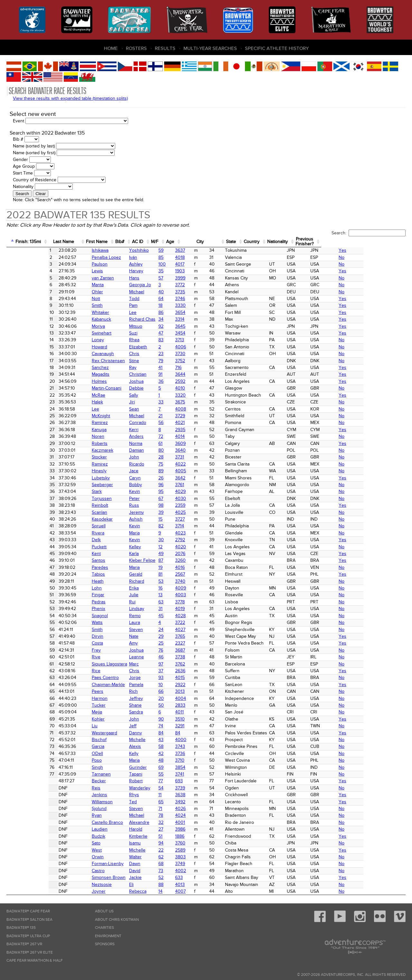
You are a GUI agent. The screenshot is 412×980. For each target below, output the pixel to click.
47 (148, 333)
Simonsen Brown (78, 877)
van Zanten (72, 278)
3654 (172, 312)
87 (148, 560)
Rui (112, 602)
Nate (113, 636)
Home (111, 48)
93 (148, 678)
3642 (172, 478)
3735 (172, 292)
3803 (172, 857)
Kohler (68, 719)
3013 (172, 691)
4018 (172, 257)
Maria (114, 533)
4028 (172, 616)
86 (148, 312)
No (378, 257)
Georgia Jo (119, 285)
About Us (104, 911)
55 (148, 774)
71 (148, 809)
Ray (112, 367)
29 (148, 636)
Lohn (66, 588)
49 (148, 554)
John (113, 457)
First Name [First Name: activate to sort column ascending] (122, 242)
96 (148, 485)
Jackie (115, 877)
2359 (172, 505)
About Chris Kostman (117, 920)
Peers (67, 691)
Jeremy (116, 512)
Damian (116, 450)
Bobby (115, 485)
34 (148, 319)
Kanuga (69, 430)
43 (148, 740)
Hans (114, 278)
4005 (173, 471)
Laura (114, 622)
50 (149, 705)
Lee (112, 312)
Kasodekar (72, 519)
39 (148, 512)
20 (149, 698)
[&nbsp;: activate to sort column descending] (12, 242)
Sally (113, 395)
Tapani (115, 774)
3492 (172, 802)
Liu (64, 726)
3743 (172, 746)
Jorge (114, 678)
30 (149, 540)
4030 (173, 499)
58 (148, 746)
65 (148, 802)
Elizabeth (117, 347)
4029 (172, 491)
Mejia (66, 712)
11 (147, 795)
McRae (68, 395)
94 (148, 843)
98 (148, 505)
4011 (171, 712)
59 (148, 250)
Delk (66, 540)
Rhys (113, 795)
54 (148, 788)
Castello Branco (77, 822)
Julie (113, 595)
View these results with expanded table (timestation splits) (70, 98)
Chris (114, 354)
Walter (115, 857)
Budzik (68, 836)
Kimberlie (118, 836)
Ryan (66, 815)
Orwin (67, 857)
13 (148, 595)
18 (148, 305)
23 (148, 354)
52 (148, 877)
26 (148, 478)
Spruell (68, 526)
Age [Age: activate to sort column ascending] (215, 242)
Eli (111, 885)
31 (148, 609)
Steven (115, 630)
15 (148, 519)
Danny (115, 733)
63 (148, 602)
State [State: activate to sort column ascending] (293, 242)
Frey (66, 650)
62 (148, 857)
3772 (172, 285)
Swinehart (71, 333)
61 (148, 443)
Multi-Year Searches (210, 48)
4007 (172, 891)
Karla (113, 554)
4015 (172, 678)
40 (149, 292)
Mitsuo (115, 326)
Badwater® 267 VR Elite (30, 952)
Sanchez (70, 367)
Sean (113, 409)
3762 (172, 664)
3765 (172, 636)
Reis (66, 788)
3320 (172, 395)
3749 (172, 864)
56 (148, 423)
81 (148, 574)
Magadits (70, 374)
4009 (173, 588)
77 (148, 781)
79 (148, 361)
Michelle (117, 740)
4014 (172, 436)
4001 (172, 822)
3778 (172, 602)
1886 (172, 836)
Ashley (115, 264)
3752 (172, 361)
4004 (173, 698)
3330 (172, 305)
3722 (172, 622)
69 (148, 767)
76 (148, 650)
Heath (67, 581)
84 (148, 733)
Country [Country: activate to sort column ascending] (319, 242)
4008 (173, 409)
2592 (172, 381)
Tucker (68, 705)
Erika (113, 588)
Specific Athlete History (277, 48)
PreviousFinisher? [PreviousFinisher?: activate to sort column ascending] (386, 241)
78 (148, 815)
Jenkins (69, 795)
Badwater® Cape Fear (28, 911)
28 (148, 457)
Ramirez (69, 423)
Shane (115, 705)
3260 (172, 560)
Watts (67, 622)
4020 (173, 547)
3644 (172, 374)
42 (148, 754)
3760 (172, 843)
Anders (116, 436)
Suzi (113, 333)
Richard (116, 581)
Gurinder (117, 767)
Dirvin (67, 636)
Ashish (115, 519)
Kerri (113, 430)
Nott (65, 299)
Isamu (114, 843)
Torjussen (71, 499)
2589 (172, 850)
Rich (113, 691)
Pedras (68, 602)
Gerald (115, 574)
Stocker (69, 457)
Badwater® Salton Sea (29, 920)
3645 (172, 326)
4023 (172, 533)
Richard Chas (122, 319)
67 (148, 499)
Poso (66, 760)
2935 (172, 430)
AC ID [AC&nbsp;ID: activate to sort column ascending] (174, 242)
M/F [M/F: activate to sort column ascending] (196, 242)
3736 (172, 754)
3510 (172, 719)
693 (171, 781)
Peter (114, 499)
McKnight (70, 416)
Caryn (114, 478)
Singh (67, 767)
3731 (172, 457)
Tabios (68, 574)
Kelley (114, 547)
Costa (67, 643)
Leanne (116, 657)
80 (149, 450)
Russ (113, 505)
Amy (113, 643)
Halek (67, 402)
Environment (108, 936)
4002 (173, 871)
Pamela (116, 685)
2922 (172, 685)
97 (148, 664)
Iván (112, 257)
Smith (67, 305)
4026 (172, 809)
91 (148, 374)
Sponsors (105, 944)
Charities (104, 928)
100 (150, 264)
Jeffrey (115, 698)
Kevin (114, 491)
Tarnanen (71, 774)
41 (148, 367)
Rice (66, 671)
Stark (66, 491)
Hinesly (69, 471)
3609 (172, 443)
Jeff (112, 726)
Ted (112, 802)
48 (148, 760)
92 (148, 326)
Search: (369, 233)
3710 (172, 760)
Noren (67, 436)
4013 (172, 885)
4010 (172, 388)
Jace (113, 471)
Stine (113, 361)
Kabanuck (71, 319)
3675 (172, 402)
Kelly (113, 754)
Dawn (114, 864)
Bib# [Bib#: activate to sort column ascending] (152, 242)
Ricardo (116, 464)
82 (148, 526)
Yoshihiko (118, 250)
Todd (114, 299)
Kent (66, 554)
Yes (379, 250)
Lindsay (116, 609)
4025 (172, 512)
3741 (172, 774)
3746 (172, 299)
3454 (172, 333)
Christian (117, 374)
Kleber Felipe (122, 560)
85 (148, 257)
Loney (67, 340)
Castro (68, 871)
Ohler (67, 292)
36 (148, 381)
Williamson (72, 802)
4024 (172, 815)
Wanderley (119, 788)
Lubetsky (70, 478)
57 (148, 278)
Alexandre (119, 822)
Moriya (68, 326)
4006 (173, 347)
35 (148, 271)
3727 (172, 519)
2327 (172, 643)
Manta (67, 285)
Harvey (116, 271)
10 (148, 685)
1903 (172, 271)
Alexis (114, 746)
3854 (172, 767)
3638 (172, 795)
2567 (172, 574)
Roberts (69, 443)
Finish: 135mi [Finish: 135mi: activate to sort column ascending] (35, 242)
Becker (68, 781)
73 (148, 871)
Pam (113, 305)
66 (148, 691)
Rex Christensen (78, 361)
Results (165, 48)
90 (149, 719)
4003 (173, 595)
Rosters (136, 48)
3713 (172, 340)
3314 (172, 319)
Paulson (69, 264)
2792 (172, 540)
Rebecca (117, 891)
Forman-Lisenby (77, 864)
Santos (68, 560)
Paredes (69, 567)
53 (148, 581)
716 (170, 367)
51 (148, 836)
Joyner (68, 891)
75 (148, 464)
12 (148, 547)
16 (148, 588)
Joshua (116, 381)
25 (148, 643)
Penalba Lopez (76, 257)
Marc (113, 664)
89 (148, 471)
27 (148, 829)
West (66, 850)
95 (148, 491)
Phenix (68, 609)
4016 (172, 567)
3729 (172, 416)
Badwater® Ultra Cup (28, 936)
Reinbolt (69, 505)
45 (148, 616)
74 (148, 726)
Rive (66, 657)
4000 (173, 740)
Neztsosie (71, 885)
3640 (172, 450)
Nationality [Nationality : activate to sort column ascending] (352, 242)
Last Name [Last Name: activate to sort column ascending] (80, 242)
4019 (172, 609)
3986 (172, 829)
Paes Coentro (75, 678)
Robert (115, 781)
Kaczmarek (72, 450)
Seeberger (72, 485)
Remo (114, 616)
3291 (172, 726)
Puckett (69, 547)
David (114, 871)
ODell (67, 754)
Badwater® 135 (21, 928)
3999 (172, 278)
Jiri (111, 402)
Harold (115, 829)
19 (148, 567)
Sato (66, 843)
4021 (172, 423)
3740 (172, 581)
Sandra (115, 712)
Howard (69, 347)
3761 (172, 485)
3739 (172, 788)
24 (148, 630)
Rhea (114, 340)
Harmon (69, 698)
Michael (116, 292)
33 (148, 402)
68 (148, 864)
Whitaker (70, 312)
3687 (172, 650)
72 (148, 436)
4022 (172, 464)
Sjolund (69, 809)
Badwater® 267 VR (24, 944)
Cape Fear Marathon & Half (35, 961)
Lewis (67, 271)
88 (148, 885)
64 (148, 299)
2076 (172, 554)
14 (148, 891)
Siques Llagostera (79, 664)
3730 (172, 354)
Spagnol (69, 616)
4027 (172, 630)
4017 (172, 264)
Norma (115, 443)
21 (148, 416)
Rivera (67, 533)
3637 (172, 250)
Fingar (67, 595)
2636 (172, 671)
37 (148, 671)
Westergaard (74, 733)
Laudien (69, 829)
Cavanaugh (72, 354)
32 (148, 822)
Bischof (69, 740)
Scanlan (69, 512)
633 (171, 877)
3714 (172, 526)
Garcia (67, 746)
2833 (172, 705)
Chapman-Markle (78, 685)
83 (148, 340)
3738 (172, 657)
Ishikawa (70, 250)
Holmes (69, 381)
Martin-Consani (76, 388)
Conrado (117, 423)
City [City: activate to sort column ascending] (253, 242)
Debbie (116, 388)
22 (148, 850)
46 (148, 657)
